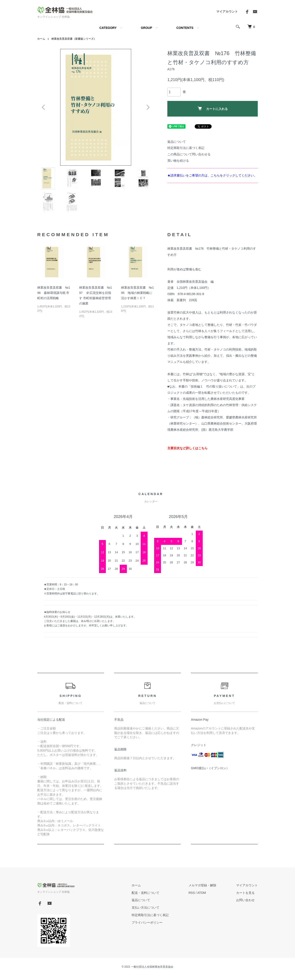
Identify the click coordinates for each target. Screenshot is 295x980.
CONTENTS (185, 28)
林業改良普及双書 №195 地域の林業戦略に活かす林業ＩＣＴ (137, 293)
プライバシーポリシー (147, 922)
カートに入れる (213, 109)
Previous (44, 107)
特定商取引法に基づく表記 (186, 148)
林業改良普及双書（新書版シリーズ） (74, 39)
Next (147, 107)
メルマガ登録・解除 (202, 885)
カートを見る (245, 893)
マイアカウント (227, 11)
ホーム (41, 39)
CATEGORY (108, 28)
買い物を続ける (178, 161)
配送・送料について (146, 893)
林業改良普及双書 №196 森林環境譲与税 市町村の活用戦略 (54, 293)
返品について (177, 142)
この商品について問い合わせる (189, 154)
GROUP (147, 28)
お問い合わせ (245, 900)
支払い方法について (146, 908)
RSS (192, 893)
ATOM (202, 893)
